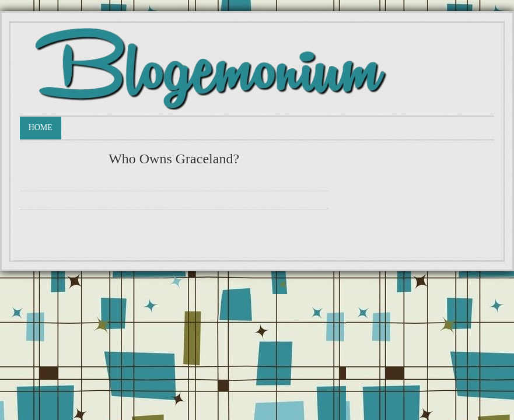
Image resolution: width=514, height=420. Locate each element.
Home (41, 127)
